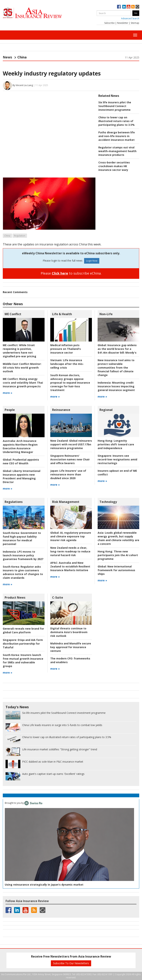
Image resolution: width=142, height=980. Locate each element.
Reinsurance (61, 410)
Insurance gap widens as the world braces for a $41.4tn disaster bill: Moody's (117, 349)
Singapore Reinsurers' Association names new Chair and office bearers (70, 459)
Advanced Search (130, 18)
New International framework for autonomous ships (116, 570)
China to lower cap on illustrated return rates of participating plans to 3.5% (116, 121)
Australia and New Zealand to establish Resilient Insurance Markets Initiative (70, 566)
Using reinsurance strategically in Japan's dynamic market (44, 885)
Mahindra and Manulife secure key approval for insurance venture (71, 647)
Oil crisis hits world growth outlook (22, 368)
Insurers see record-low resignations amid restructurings (117, 459)
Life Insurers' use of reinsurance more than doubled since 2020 (68, 474)
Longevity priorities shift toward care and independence (116, 444)
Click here (60, 273)
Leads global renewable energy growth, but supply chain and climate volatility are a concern (118, 538)
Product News (15, 597)
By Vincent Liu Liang (23, 85)
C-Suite (58, 597)
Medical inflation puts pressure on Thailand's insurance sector (66, 349)
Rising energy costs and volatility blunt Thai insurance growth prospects (23, 383)
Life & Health (62, 314)
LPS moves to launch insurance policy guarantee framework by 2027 (23, 555)
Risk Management (66, 502)
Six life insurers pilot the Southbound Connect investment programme (115, 106)
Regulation (20, 236)
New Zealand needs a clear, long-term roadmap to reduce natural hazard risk (70, 551)
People (10, 410)
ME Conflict (13, 314)
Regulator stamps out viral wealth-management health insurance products (117, 151)
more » (7, 393)
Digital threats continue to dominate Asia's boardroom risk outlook (69, 632)
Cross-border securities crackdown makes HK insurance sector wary (114, 166)
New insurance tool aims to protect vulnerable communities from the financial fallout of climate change (116, 368)
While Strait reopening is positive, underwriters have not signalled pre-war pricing (20, 351)
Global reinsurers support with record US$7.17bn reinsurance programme (71, 444)
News (7, 57)
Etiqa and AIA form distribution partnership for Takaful (23, 644)
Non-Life (106, 314)
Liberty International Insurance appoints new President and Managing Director (22, 476)
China (7, 236)
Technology (108, 502)
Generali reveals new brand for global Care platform (23, 630)
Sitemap (135, 23)
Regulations (14, 502)
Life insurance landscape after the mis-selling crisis (67, 364)
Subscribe (109, 23)
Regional (106, 410)
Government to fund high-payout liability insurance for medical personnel (22, 538)
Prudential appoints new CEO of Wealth (21, 461)
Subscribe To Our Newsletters (71, 963)
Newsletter (123, 23)
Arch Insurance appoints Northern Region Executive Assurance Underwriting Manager (20, 446)
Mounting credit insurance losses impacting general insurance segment (116, 386)
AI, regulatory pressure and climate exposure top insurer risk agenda (71, 536)
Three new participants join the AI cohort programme (118, 555)
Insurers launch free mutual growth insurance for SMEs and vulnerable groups (23, 660)
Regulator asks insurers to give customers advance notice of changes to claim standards (23, 572)
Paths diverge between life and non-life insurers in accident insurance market (117, 136)
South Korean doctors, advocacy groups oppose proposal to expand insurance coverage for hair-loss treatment (70, 383)
